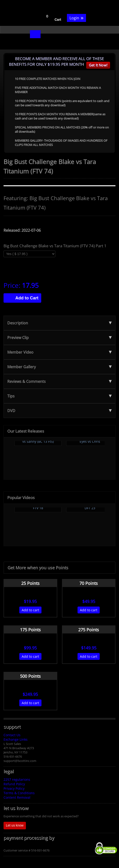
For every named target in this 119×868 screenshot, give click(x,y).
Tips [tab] (59, 396)
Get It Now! (98, 65)
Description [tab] (59, 323)
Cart (58, 20)
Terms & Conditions (19, 793)
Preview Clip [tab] (59, 338)
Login (76, 18)
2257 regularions (17, 779)
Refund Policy (14, 784)
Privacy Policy (14, 788)
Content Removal (17, 797)
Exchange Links (16, 739)
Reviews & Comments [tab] (59, 381)
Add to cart (30, 610)
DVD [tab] (59, 411)
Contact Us (12, 735)
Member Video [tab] (59, 352)
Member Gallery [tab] (59, 367)
